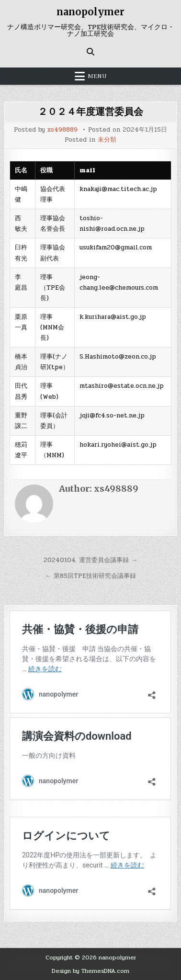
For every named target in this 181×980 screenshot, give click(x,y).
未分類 (107, 140)
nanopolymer (90, 12)
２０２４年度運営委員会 (90, 111)
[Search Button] (90, 52)
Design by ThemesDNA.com (90, 971)
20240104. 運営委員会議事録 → (90, 560)
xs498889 (62, 130)
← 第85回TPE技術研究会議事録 (90, 576)
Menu (97, 76)
